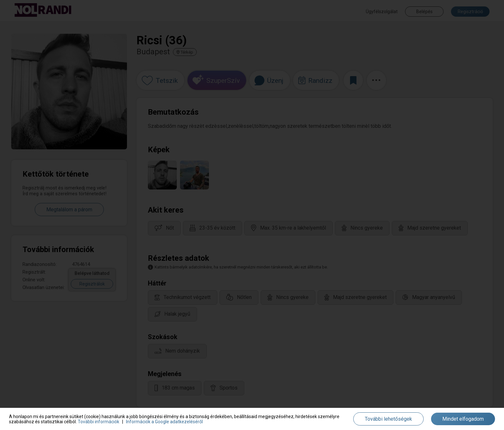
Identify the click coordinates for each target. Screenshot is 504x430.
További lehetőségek (388, 419)
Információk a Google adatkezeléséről (164, 422)
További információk (99, 422)
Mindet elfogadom (463, 419)
